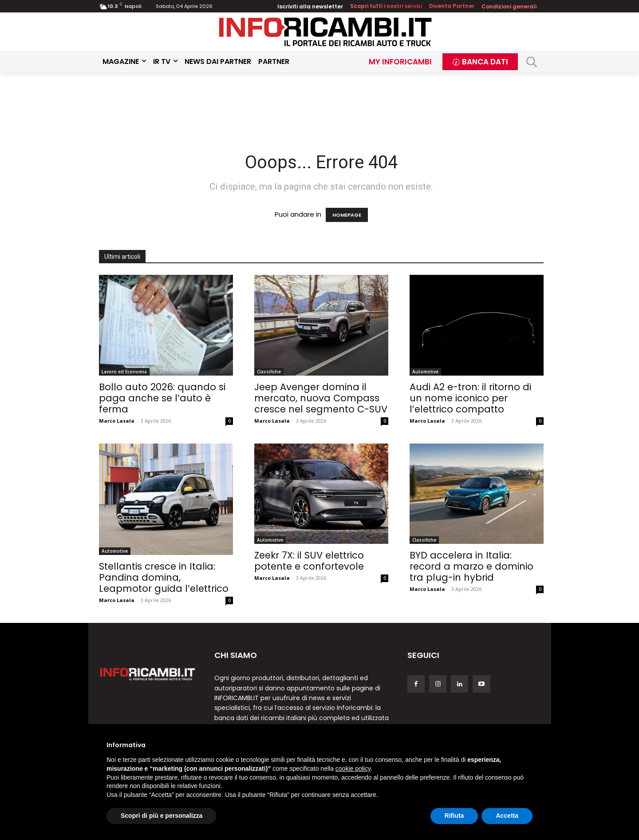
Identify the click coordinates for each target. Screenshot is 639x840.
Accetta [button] (507, 816)
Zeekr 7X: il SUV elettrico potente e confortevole (309, 561)
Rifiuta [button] (454, 816)
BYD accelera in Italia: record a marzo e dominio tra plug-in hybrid (471, 566)
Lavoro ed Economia (124, 372)
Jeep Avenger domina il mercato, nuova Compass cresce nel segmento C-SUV (321, 398)
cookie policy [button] (353, 769)
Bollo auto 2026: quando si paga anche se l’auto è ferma (162, 398)
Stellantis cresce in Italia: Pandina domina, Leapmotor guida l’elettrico (164, 577)
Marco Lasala (117, 421)
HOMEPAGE (347, 215)
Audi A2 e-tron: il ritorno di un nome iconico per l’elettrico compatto (470, 398)
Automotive (425, 372)
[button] (532, 62)
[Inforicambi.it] (325, 32)
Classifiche (269, 372)
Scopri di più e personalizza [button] (162, 816)
